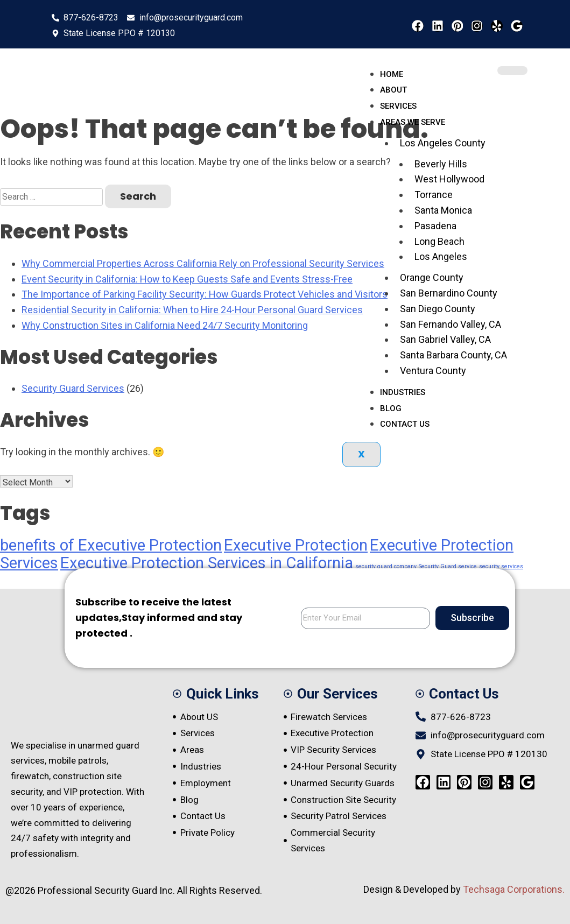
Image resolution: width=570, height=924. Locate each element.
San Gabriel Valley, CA (445, 339)
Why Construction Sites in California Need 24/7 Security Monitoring (165, 325)
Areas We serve (413, 122)
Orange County (432, 277)
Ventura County (433, 371)
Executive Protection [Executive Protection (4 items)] (296, 545)
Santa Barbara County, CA (453, 355)
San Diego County (438, 309)
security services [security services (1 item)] (501, 566)
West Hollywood (449, 179)
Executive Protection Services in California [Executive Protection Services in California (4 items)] (207, 563)
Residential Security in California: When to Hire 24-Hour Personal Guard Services (192, 310)
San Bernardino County (449, 293)
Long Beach (439, 241)
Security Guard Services (73, 388)
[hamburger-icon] (512, 70)
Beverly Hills (441, 164)
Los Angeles (441, 256)
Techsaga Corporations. (514, 889)
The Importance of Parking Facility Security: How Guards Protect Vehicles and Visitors (205, 294)
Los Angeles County (443, 143)
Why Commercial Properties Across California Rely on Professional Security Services (203, 263)
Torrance (434, 195)
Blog (391, 408)
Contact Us (405, 424)
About (393, 90)
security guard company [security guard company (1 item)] (386, 566)
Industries (403, 392)
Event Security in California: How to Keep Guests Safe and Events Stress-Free (187, 279)
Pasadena (435, 226)
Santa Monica (443, 210)
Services (398, 106)
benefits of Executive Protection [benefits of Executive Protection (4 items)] (111, 545)
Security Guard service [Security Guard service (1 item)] (448, 566)
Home (392, 74)
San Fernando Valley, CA (451, 324)
